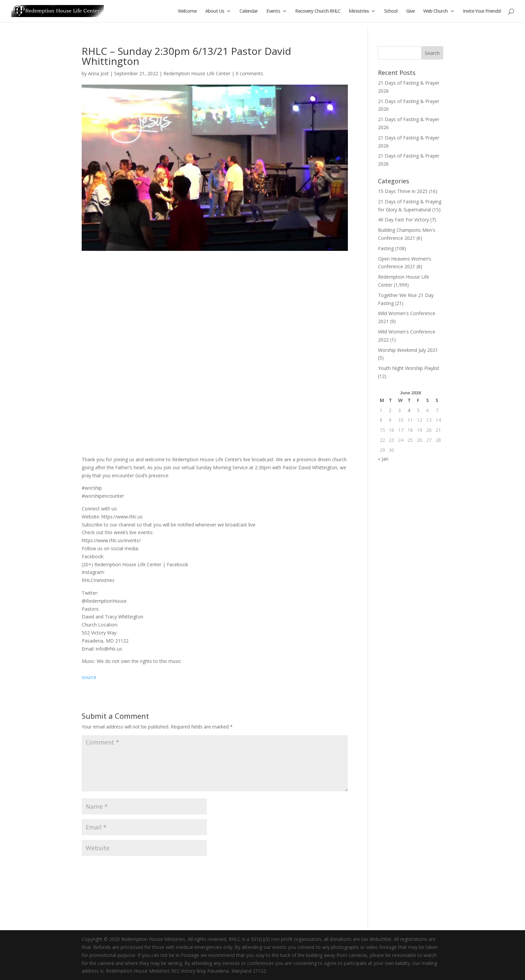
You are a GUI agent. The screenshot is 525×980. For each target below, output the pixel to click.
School (391, 11)
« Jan (383, 459)
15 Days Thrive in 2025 (403, 191)
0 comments (249, 73)
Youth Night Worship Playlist (409, 368)
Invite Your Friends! (482, 11)
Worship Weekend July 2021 (408, 350)
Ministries (359, 11)
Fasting (386, 248)
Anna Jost (98, 73)
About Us (215, 11)
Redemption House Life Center (197, 73)
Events (273, 11)
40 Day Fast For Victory (403, 220)
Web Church (435, 11)
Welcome (187, 11)
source (89, 677)
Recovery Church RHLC (318, 11)
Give (410, 11)
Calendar (249, 11)
